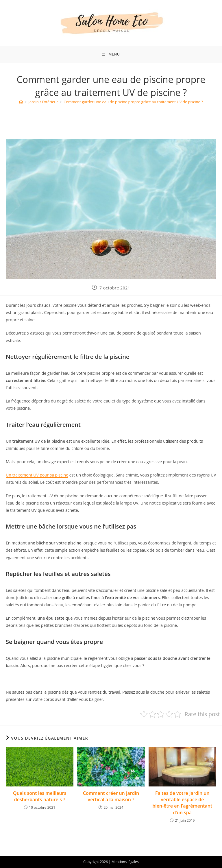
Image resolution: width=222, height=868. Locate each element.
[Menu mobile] (111, 54)
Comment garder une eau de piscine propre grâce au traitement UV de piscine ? (133, 102)
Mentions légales (125, 862)
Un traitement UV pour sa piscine (37, 475)
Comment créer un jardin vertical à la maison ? (111, 796)
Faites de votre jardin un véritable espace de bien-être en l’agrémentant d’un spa (182, 803)
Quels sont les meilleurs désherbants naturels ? (40, 796)
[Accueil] (21, 102)
